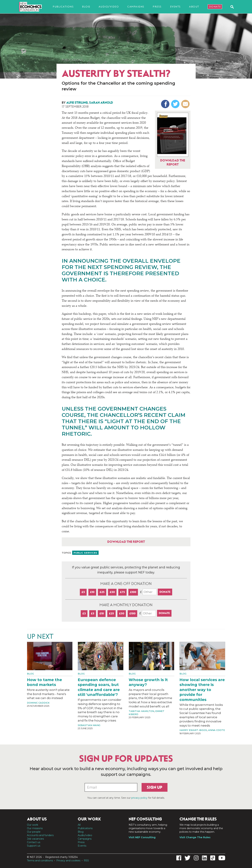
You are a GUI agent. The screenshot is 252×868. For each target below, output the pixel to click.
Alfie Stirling (77, 103)
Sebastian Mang (89, 725)
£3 (84, 613)
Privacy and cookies (68, 861)
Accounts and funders (40, 835)
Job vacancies (35, 839)
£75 (122, 592)
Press (157, 7)
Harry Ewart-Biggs (193, 730)
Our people (34, 832)
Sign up (155, 787)
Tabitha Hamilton (141, 711)
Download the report (126, 542)
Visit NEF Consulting (142, 837)
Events (175, 7)
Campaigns (136, 7)
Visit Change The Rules (195, 837)
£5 (83, 592)
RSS (86, 861)
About (194, 7)
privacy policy (139, 798)
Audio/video (109, 7)
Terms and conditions (40, 861)
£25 (102, 592)
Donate (215, 7)
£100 (133, 592)
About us (37, 819)
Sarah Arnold (101, 103)
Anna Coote (217, 730)
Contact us (34, 842)
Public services (85, 553)
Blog (86, 7)
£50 (112, 592)
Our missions (35, 828)
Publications (63, 7)
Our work (33, 825)
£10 (92, 592)
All (79, 825)
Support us (34, 846)
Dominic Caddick (38, 703)
